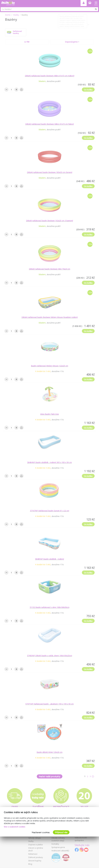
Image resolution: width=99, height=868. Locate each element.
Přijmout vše (61, 832)
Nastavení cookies (41, 832)
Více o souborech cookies (15, 827)
